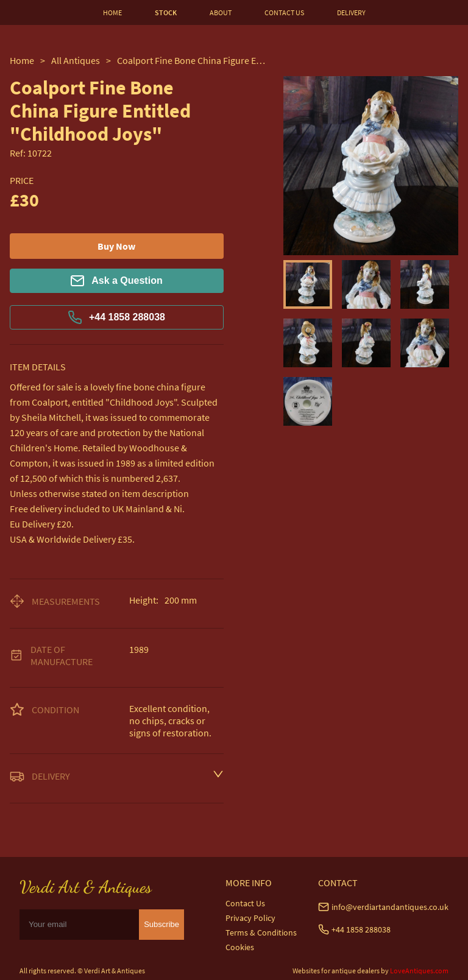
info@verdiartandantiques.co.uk (390, 907)
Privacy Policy (250, 918)
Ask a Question (116, 281)
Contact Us (245, 903)
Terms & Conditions (261, 932)
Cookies (240, 947)
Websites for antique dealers (336, 971)
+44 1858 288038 (117, 317)
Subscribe (161, 924)
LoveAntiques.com (419, 971)
